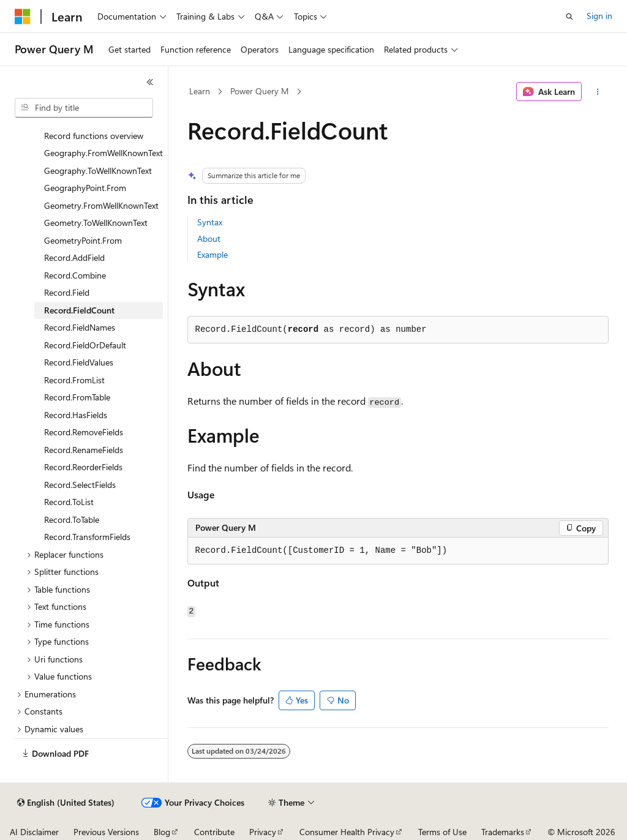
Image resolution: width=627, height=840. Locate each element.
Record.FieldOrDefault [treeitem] (85, 345)
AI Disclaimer (34, 832)
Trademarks (503, 832)
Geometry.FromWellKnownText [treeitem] (101, 205)
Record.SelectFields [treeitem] (80, 485)
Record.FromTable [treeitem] (77, 397)
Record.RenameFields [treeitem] (84, 450)
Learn (200, 91)
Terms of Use (442, 832)
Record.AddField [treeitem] (74, 257)
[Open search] (569, 17)
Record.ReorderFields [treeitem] (83, 467)
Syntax (210, 222)
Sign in (599, 16)
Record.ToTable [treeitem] (72, 519)
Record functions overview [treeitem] (94, 136)
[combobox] (84, 108)
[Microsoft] (23, 17)
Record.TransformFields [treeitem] (87, 537)
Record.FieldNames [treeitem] (80, 327)
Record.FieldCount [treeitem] (79, 310)
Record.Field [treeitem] (67, 292)
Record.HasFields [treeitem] (76, 415)
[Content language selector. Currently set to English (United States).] (66, 803)
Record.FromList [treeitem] (74, 380)
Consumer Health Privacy (347, 832)
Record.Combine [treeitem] (75, 275)
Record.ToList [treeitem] (69, 502)
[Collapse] (150, 82)
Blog (162, 832)
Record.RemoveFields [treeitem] (84, 432)
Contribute (214, 832)
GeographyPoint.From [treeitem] (85, 188)
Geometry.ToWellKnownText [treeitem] (96, 223)
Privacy (263, 832)
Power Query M (260, 91)
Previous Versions (106, 832)
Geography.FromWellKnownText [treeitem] (103, 153)
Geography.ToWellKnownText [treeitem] (98, 171)
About (209, 238)
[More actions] (597, 92)
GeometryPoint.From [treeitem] (83, 240)
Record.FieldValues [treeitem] (79, 362)
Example (212, 254)
